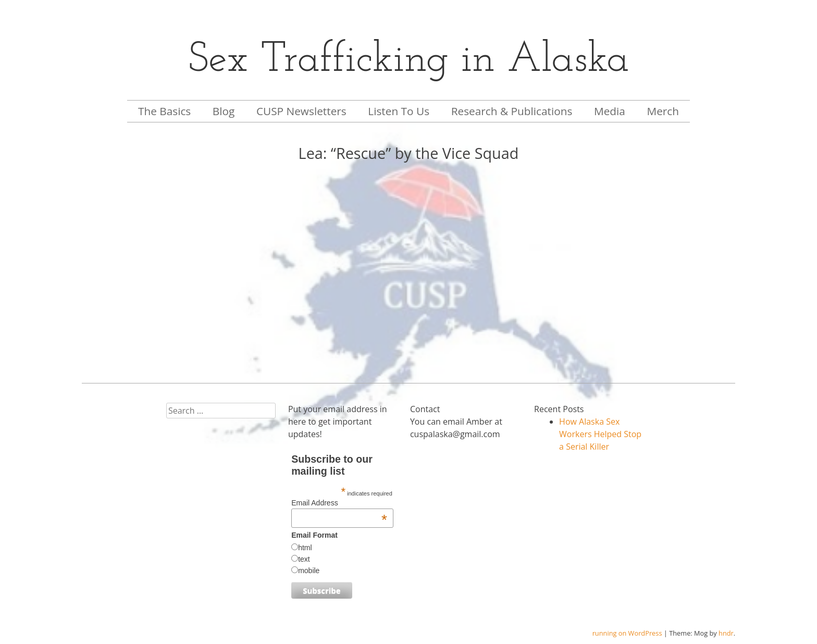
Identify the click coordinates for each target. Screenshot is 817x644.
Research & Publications (512, 111)
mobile (309, 571)
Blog (224, 111)
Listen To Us (399, 111)
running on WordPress (627, 633)
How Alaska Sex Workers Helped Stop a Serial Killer (600, 434)
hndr (726, 633)
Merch (663, 111)
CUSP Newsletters (301, 111)
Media (610, 111)
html (305, 548)
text (304, 559)
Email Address (339, 503)
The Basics (164, 111)
